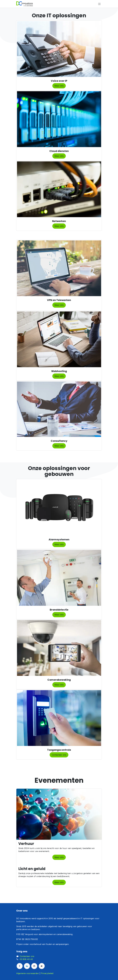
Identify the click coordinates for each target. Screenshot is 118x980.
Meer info (59, 86)
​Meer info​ (59, 615)
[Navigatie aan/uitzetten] (99, 4)
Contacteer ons (59, 755)
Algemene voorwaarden (28, 973)
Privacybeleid (47, 973)
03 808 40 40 (26, 959)
